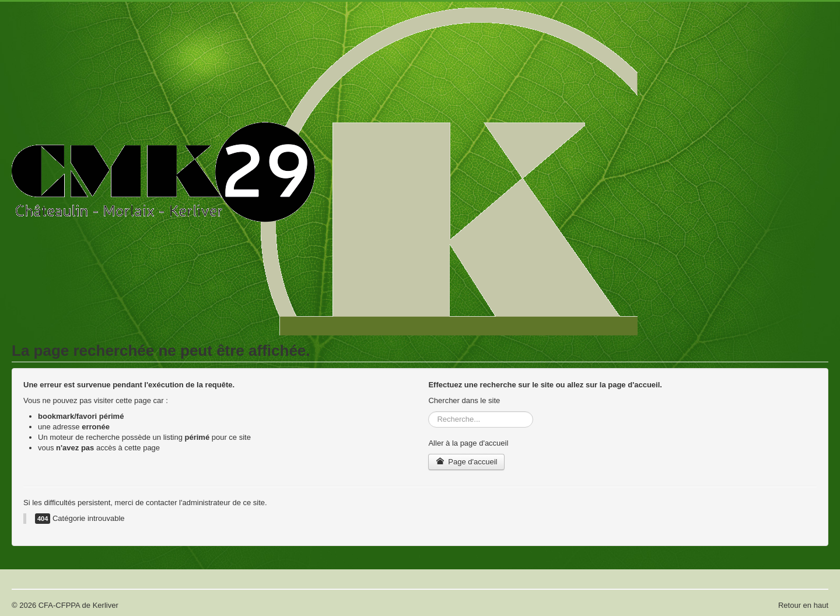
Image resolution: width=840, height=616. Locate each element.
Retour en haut (803, 605)
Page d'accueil (466, 462)
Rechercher (428, 412)
